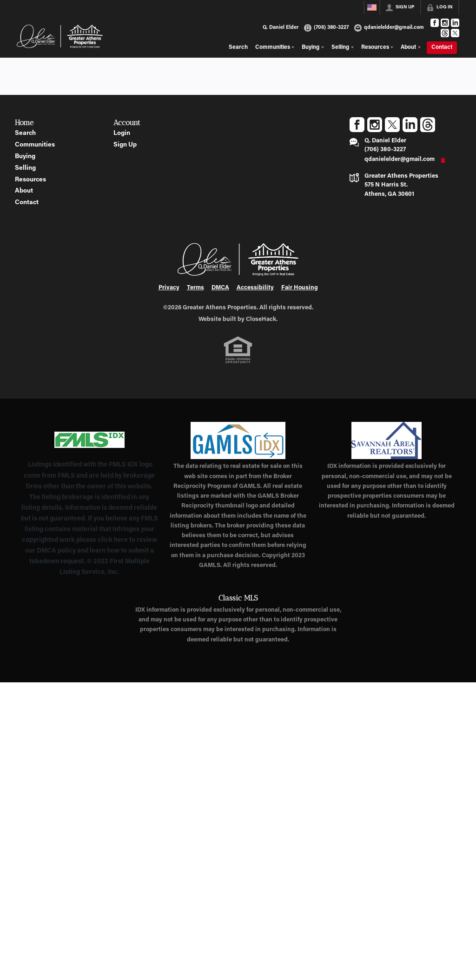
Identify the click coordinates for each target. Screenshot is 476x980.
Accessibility (255, 288)
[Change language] (372, 7)
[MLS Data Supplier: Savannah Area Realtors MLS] (387, 440)
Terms (195, 288)
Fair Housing (300, 288)
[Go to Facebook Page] (435, 23)
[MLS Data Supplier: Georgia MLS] (238, 440)
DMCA (220, 288)
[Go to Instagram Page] (445, 23)
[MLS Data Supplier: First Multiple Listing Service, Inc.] (89, 440)
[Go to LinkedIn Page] (455, 23)
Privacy (169, 288)
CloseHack (261, 320)
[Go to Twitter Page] (455, 33)
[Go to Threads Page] (445, 33)
